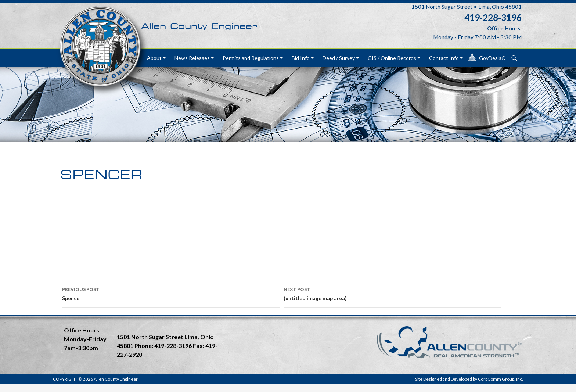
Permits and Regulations (251, 58)
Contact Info (444, 58)
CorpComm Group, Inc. (501, 379)
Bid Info (301, 58)
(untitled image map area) (393, 293)
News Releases (192, 58)
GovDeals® (492, 58)
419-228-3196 (493, 17)
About (154, 58)
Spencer (171, 293)
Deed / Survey (339, 58)
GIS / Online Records (392, 58)
